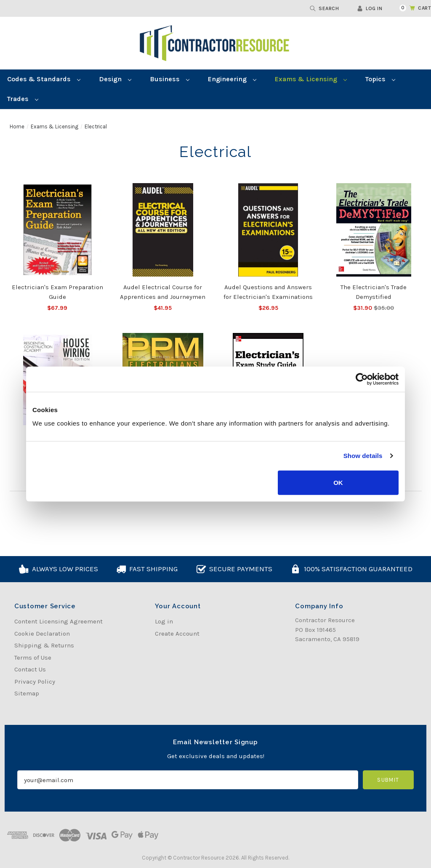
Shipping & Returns (44, 645)
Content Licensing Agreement (59, 621)
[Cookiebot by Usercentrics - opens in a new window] (362, 379)
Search (324, 8)
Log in (370, 8)
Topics (380, 79)
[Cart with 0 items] (410, 8)
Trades (23, 99)
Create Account (177, 634)
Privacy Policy (35, 682)
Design (115, 79)
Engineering (232, 79)
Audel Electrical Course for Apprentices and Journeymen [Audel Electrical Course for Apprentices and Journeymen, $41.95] (163, 292)
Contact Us (30, 669)
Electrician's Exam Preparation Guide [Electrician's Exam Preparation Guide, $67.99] (57, 292)
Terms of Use (33, 658)
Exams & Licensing (311, 79)
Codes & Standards (44, 79)
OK (338, 482)
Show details (363, 456)
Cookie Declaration (42, 634)
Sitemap (27, 693)
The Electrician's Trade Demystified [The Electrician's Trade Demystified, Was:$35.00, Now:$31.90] (374, 292)
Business (170, 79)
